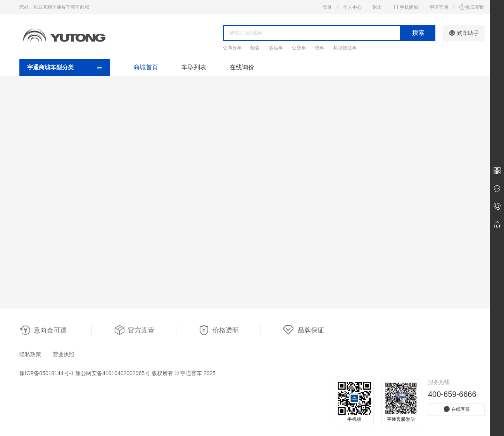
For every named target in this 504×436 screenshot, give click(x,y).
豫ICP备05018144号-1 (47, 373)
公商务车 (232, 48)
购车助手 (464, 33)
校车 (319, 48)
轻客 (255, 48)
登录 (327, 7)
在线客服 (456, 409)
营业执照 (64, 354)
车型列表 (194, 67)
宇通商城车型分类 (50, 67)
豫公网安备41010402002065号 (113, 373)
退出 (377, 7)
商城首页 (146, 67)
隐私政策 (30, 354)
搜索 (418, 33)
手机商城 (406, 7)
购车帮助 (472, 7)
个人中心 (352, 7)
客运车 (276, 48)
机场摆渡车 (345, 48)
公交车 (299, 48)
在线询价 (242, 67)
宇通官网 (439, 7)
